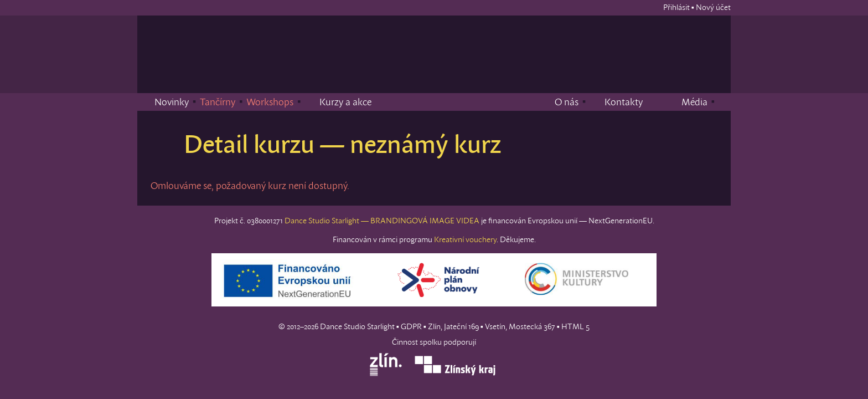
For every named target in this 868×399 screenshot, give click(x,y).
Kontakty (616, 101)
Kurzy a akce (338, 101)
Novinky (164, 101)
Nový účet (713, 7)
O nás (559, 101)
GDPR (411, 326)
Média (687, 101)
